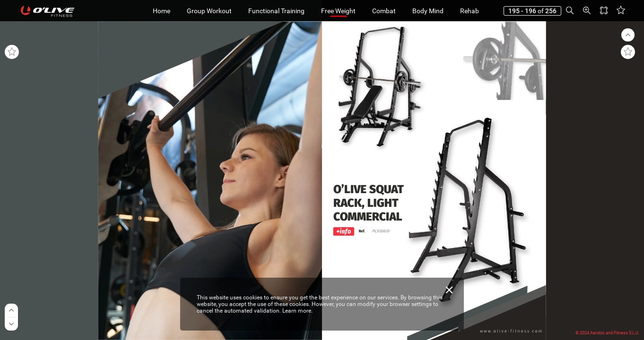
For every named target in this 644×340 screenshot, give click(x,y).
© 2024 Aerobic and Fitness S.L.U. (607, 333)
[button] (570, 11)
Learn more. (297, 311)
